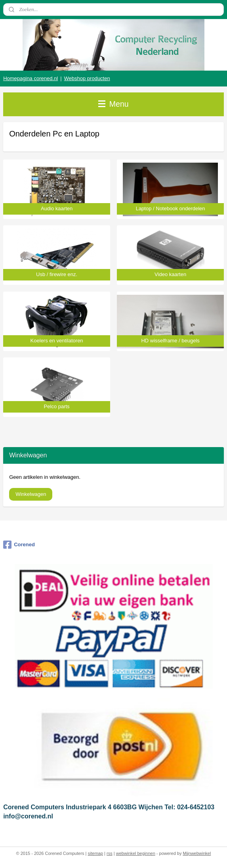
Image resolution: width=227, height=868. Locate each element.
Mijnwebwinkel (197, 853)
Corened (19, 545)
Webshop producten (87, 78)
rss (110, 853)
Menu (113, 104)
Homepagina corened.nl (31, 78)
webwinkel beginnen (136, 853)
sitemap (96, 853)
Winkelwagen (31, 494)
